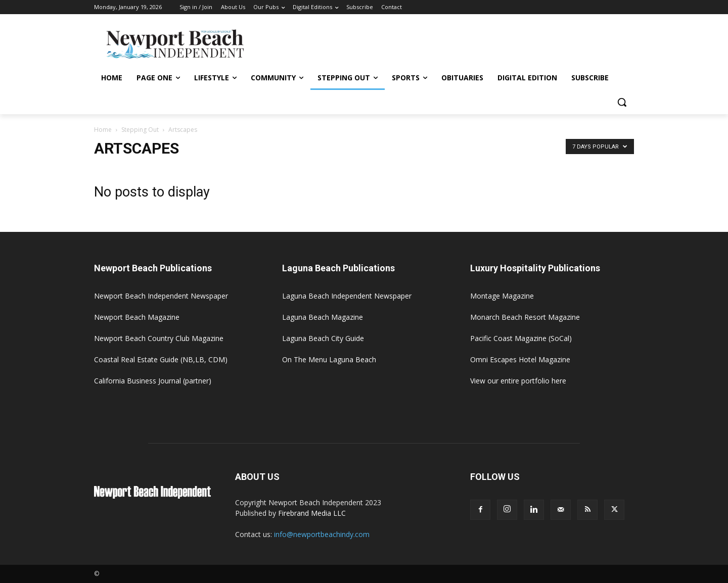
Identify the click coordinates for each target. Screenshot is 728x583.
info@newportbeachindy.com (322, 534)
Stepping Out (140, 130)
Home (103, 130)
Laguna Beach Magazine (323, 317)
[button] (622, 102)
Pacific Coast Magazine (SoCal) (521, 338)
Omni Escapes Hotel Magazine (520, 359)
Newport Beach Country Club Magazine (159, 338)
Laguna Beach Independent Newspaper (347, 296)
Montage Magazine (502, 296)
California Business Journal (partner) (153, 381)
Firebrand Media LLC (312, 513)
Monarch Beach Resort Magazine (525, 317)
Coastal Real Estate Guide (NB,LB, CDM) (161, 359)
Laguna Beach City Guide (323, 338)
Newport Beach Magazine (137, 317)
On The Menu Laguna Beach (329, 359)
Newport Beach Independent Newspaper (161, 296)
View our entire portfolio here (518, 381)
